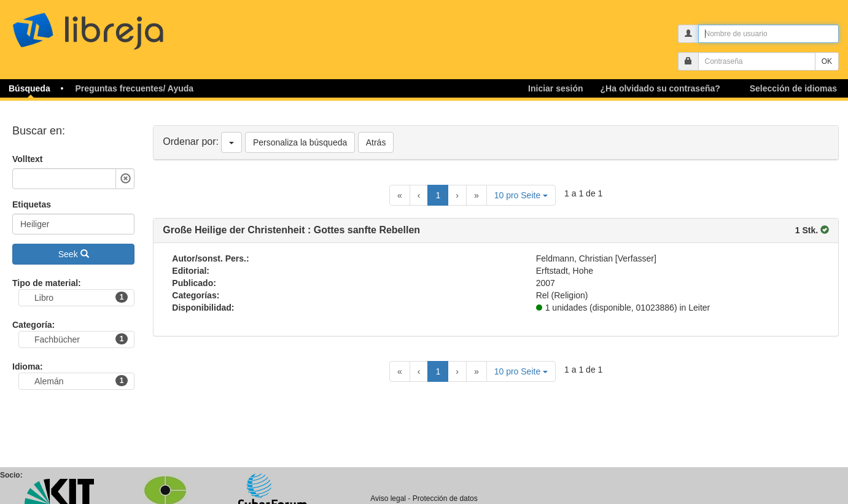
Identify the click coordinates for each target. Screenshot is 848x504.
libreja (111, 26)
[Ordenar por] (231, 142)
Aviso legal (388, 498)
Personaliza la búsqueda (300, 142)
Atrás (376, 142)
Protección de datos (445, 498)
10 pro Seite (521, 195)
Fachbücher (81, 339)
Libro (81, 297)
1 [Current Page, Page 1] (438, 195)
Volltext (28, 159)
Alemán (81, 381)
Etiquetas (32, 204)
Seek (74, 254)
